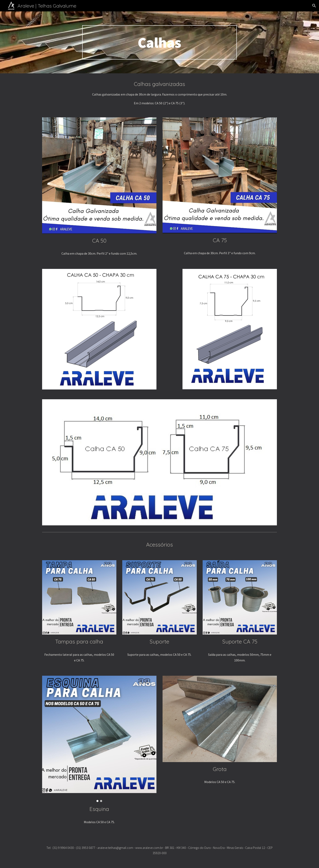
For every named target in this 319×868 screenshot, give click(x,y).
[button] (314, 6)
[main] (159, 42)
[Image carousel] (99, 739)
